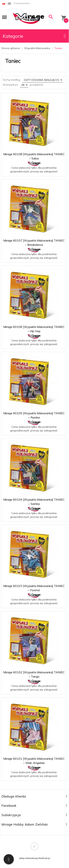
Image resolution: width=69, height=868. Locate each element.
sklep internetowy (29, 858)
